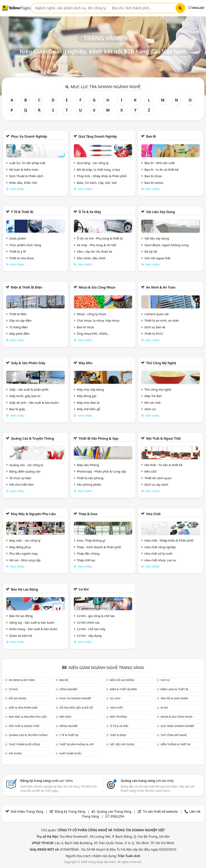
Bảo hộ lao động (24, 589)
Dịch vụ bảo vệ (155, 327)
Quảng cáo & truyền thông (33, 438)
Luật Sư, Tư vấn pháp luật (27, 163)
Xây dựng (15, 753)
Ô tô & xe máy (90, 212)
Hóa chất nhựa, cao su (160, 560)
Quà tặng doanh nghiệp (98, 136)
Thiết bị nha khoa (22, 258)
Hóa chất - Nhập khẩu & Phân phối (169, 540)
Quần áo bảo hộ (21, 636)
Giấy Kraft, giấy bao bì (25, 396)
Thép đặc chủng (88, 553)
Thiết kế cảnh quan (158, 478)
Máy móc (86, 363)
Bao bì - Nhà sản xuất (160, 163)
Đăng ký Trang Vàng (70, 812)
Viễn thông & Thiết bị (175, 744)
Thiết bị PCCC (154, 334)
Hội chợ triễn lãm (22, 484)
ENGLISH (197, 8)
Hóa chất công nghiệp (160, 547)
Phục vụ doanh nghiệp (29, 136)
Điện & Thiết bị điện (27, 287)
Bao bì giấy (17, 409)
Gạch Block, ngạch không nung (167, 245)
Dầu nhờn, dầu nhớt (91, 258)
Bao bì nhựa (153, 176)
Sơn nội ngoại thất (157, 258)
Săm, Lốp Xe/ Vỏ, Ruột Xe (95, 251)
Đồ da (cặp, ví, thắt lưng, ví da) (98, 169)
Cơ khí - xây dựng (89, 636)
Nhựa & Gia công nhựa (97, 287)
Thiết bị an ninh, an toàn (162, 320)
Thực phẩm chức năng (25, 245)
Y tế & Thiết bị (22, 212)
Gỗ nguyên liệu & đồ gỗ (76, 708)
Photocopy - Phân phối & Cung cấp (102, 471)
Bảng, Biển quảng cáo (25, 471)
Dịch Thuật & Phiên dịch (26, 176)
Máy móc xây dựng (90, 389)
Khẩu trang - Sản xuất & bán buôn (33, 629)
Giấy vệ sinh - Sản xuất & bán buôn (34, 403)
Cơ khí (84, 589)
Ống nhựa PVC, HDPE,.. (93, 334)
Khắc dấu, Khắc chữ (23, 183)
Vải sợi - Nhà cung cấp (25, 560)
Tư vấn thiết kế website (161, 812)
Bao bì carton (154, 183)
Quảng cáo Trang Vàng (114, 812)
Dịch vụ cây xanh (156, 484)
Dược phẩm (18, 238)
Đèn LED (150, 471)
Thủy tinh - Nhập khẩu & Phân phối (102, 176)
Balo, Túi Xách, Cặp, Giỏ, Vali (97, 183)
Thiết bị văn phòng (90, 478)
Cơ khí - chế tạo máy (91, 629)
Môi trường (118, 717)
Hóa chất (153, 514)
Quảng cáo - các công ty (26, 465)
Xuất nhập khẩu (70, 753)
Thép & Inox (88, 514)
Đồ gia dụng (17, 698)
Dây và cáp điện (20, 320)
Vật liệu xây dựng (160, 212)
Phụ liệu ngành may (23, 553)
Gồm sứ (150, 409)
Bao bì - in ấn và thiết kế (161, 169)
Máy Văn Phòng (88, 465)
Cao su (165, 680)
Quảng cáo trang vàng (147, 781)
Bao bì (151, 136)
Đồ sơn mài (152, 403)
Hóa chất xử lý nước (159, 553)
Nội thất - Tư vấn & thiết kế (163, 465)
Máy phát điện (19, 334)
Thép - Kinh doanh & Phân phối (99, 547)
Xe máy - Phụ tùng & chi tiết (97, 245)
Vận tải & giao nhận (174, 698)
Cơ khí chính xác (88, 622)
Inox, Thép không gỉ (91, 540)
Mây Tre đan (153, 396)
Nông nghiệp (69, 726)
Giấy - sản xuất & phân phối (29, 389)
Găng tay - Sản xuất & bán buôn (32, 622)
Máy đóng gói (87, 396)
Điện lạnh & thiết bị (174, 689)
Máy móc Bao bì (88, 403)
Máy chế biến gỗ (89, 409)
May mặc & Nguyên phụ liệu (33, 514)
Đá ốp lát (151, 251)
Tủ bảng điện (19, 327)
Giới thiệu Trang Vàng (27, 812)
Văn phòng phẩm (89, 484)
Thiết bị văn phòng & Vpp (98, 438)
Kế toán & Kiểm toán (24, 169)
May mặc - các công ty (25, 540)
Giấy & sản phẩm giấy (28, 363)
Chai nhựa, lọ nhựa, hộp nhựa (98, 320)
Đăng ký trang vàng (47, 781)
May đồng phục (20, 547)
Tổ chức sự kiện (20, 478)
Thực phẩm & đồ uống (24, 744)
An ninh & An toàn (161, 287)
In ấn (164, 708)
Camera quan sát (157, 314)
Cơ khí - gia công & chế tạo (96, 616)
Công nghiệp (68, 689)
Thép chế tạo (86, 560)
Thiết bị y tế (18, 251)
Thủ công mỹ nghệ (161, 363)
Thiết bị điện (18, 314)
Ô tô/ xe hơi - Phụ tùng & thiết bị (100, 238)
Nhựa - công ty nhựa (92, 314)
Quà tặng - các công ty (93, 163)
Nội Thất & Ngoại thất (163, 438)
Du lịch (115, 698)
